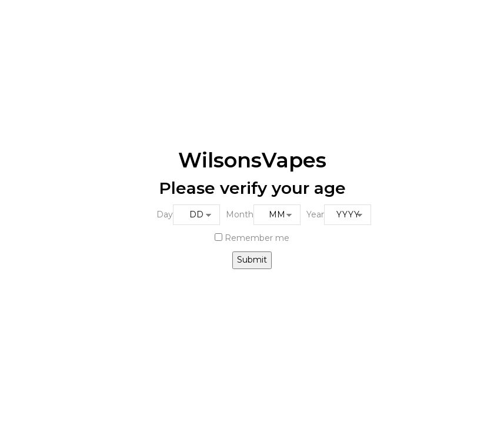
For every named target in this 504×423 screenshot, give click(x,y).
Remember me (252, 238)
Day (165, 214)
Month (240, 214)
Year (315, 214)
